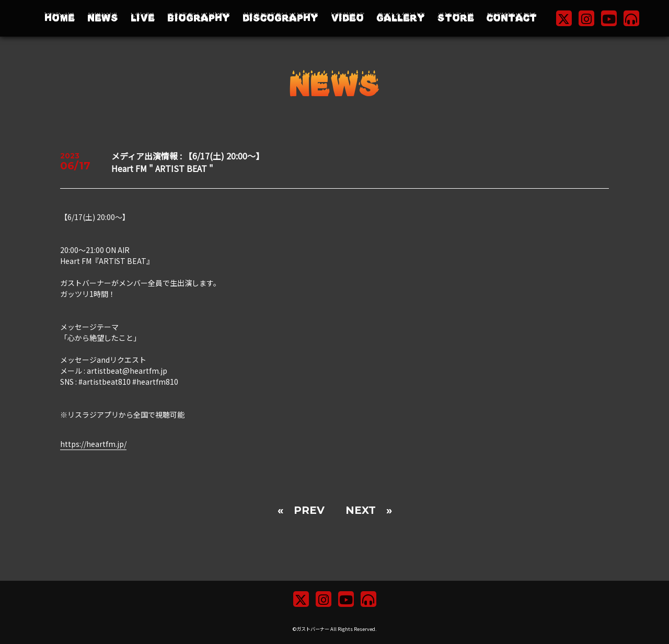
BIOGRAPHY (199, 18)
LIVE (143, 18)
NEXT (361, 510)
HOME (60, 18)
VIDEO (347, 18)
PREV (309, 510)
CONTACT (512, 18)
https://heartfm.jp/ (93, 444)
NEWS (103, 18)
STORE (456, 18)
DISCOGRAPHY (280, 18)
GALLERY (401, 18)
